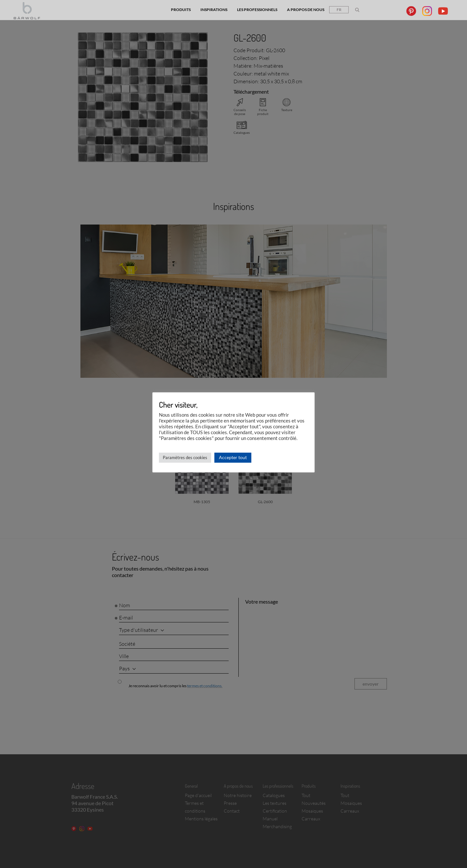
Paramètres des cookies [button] (185, 457)
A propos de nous (306, 10)
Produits (181, 10)
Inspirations (214, 10)
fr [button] (339, 10)
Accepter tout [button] (233, 457)
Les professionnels (257, 10)
